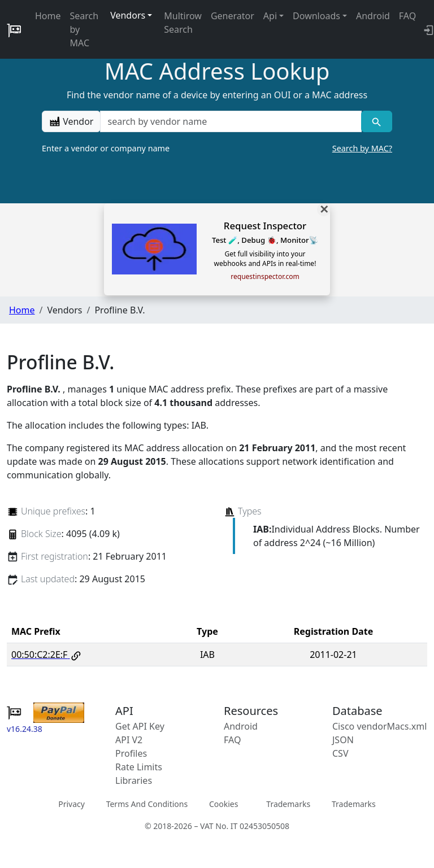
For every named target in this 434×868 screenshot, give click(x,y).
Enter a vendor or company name (217, 149)
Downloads (316, 16)
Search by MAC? (362, 148)
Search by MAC (84, 29)
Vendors (128, 15)
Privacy (71, 803)
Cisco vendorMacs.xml (379, 726)
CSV (340, 753)
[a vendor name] (231, 121)
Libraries (134, 780)
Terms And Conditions (147, 803)
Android (373, 16)
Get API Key (140, 726)
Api (270, 16)
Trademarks (288, 803)
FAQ (407, 16)
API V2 (129, 740)
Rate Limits (139, 767)
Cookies (223, 803)
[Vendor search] (377, 121)
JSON (343, 740)
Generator (233, 16)
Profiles (131, 753)
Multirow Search (183, 23)
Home (48, 16)
